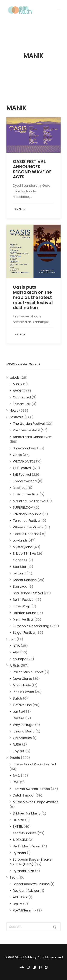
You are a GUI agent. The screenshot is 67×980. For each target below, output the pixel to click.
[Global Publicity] (20, 10)
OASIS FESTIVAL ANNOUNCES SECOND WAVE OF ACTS (32, 169)
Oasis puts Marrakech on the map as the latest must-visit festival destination (33, 297)
